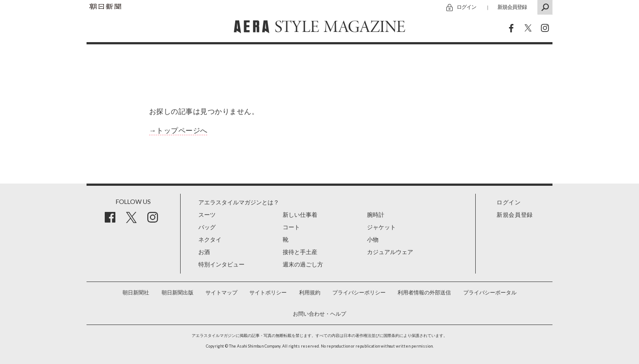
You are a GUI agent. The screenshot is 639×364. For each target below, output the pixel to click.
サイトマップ (221, 293)
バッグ (207, 227)
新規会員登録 (512, 7)
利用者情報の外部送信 (424, 293)
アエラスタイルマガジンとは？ (239, 202)
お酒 (204, 252)
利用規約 (310, 293)
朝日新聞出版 (177, 293)
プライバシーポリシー (359, 293)
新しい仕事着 (300, 215)
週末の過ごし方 (303, 264)
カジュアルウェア (390, 252)
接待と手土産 (300, 252)
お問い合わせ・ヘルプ (319, 314)
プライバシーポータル (490, 293)
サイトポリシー (268, 293)
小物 (373, 240)
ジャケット (381, 227)
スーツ (207, 215)
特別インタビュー (221, 264)
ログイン (466, 7)
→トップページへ (178, 131)
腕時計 (376, 215)
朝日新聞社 (136, 293)
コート (291, 227)
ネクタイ (210, 240)
